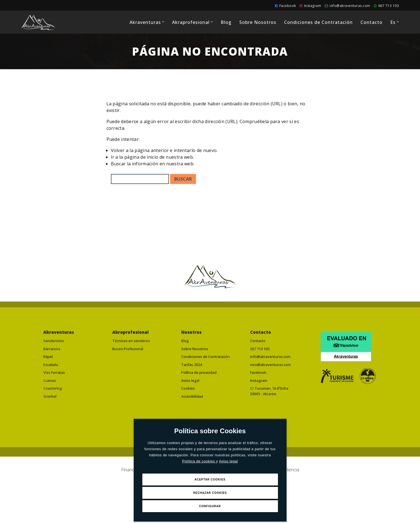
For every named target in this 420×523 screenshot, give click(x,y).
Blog (226, 22)
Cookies (188, 388)
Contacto (371, 22)
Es (393, 22)
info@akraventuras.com (347, 6)
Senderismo (54, 341)
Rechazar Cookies (210, 493)
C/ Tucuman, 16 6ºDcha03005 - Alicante (269, 391)
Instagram (310, 6)
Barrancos (52, 349)
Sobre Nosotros (258, 22)
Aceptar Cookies (210, 480)
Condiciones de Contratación (318, 22)
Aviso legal (228, 461)
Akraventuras (145, 22)
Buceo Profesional (128, 349)
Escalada (51, 365)
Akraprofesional (191, 22)
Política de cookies (199, 461)
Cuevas (50, 380)
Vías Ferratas (54, 372)
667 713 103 (387, 6)
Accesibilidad (192, 396)
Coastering (53, 388)
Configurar (210, 506)
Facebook (285, 6)
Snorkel (50, 396)
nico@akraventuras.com (270, 365)
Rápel (48, 357)
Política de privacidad (199, 372)
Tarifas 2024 (192, 365)
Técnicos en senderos (131, 341)
